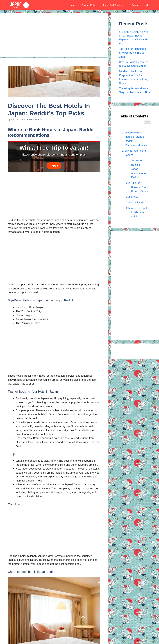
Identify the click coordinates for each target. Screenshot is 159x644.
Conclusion (138, 203)
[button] (147, 5)
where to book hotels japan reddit (139, 212)
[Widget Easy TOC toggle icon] (147, 122)
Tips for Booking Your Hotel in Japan (140, 187)
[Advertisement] (54, 35)
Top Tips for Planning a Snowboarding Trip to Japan (133, 53)
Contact (136, 5)
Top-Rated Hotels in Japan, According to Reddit (138, 169)
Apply (54, 166)
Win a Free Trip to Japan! (135, 153)
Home (73, 5)
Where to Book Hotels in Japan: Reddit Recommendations (136, 139)
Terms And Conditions (114, 5)
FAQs (134, 197)
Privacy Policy (89, 5)
